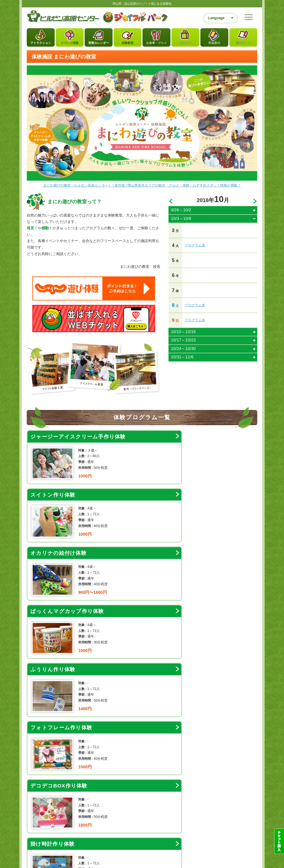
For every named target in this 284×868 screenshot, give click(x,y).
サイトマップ (70, 825)
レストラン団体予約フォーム (228, 843)
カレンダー (171, 763)
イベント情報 (70, 45)
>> (255, 203)
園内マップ (243, 45)
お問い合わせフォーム (144, 798)
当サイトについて (45, 825)
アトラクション (41, 45)
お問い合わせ (92, 825)
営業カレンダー (99, 45)
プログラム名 (195, 247)
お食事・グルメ (157, 45)
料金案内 (214, 45)
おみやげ (185, 45)
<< (170, 203)
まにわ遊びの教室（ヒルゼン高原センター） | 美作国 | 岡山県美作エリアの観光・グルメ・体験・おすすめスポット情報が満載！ (142, 187)
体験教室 (128, 45)
